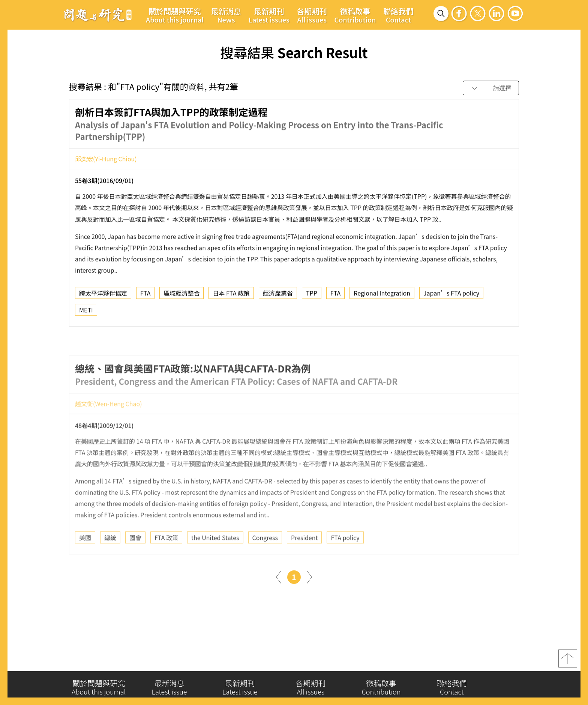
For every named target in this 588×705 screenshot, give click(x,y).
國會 (135, 560)
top (568, 662)
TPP (312, 296)
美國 (85, 560)
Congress (265, 560)
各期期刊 (312, 15)
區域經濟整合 (181, 296)
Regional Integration (382, 296)
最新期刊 (269, 15)
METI (86, 313)
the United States (215, 560)
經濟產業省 (278, 296)
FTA (145, 296)
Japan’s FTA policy (451, 296)
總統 (110, 560)
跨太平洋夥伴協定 (103, 296)
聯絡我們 (398, 15)
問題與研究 (98, 15)
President (304, 560)
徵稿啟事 (355, 15)
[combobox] (491, 88)
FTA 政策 (166, 560)
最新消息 (226, 15)
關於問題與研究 (175, 15)
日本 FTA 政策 (231, 296)
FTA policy (345, 560)
